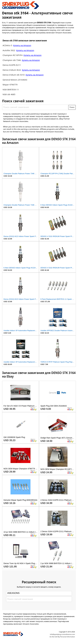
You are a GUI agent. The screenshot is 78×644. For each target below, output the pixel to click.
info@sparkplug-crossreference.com (62, 634)
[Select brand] (39, 593)
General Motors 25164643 (15, 80)
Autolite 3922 (9, 50)
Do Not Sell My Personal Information (62, 637)
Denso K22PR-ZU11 (12, 65)
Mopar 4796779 (10, 85)
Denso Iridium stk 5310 (14, 75)
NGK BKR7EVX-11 (11, 89)
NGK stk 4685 (9, 94)
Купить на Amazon (22, 45)
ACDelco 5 (7, 45)
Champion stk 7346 (12, 60)
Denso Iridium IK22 (12, 70)
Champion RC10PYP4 (13, 55)
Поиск (72, 107)
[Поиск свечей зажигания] (35, 107)
